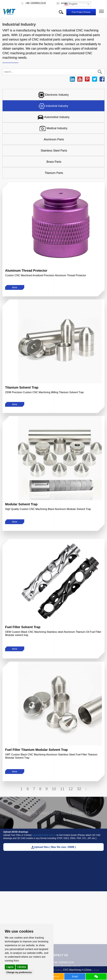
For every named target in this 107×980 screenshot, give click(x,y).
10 (54, 789)
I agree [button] (10, 967)
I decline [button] (22, 967)
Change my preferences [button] (19, 972)
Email (75, 976)
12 (71, 789)
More (15, 287)
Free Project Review (81, 12)
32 (79, 789)
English (71, 4)
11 (62, 789)
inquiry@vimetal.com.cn (44, 835)
